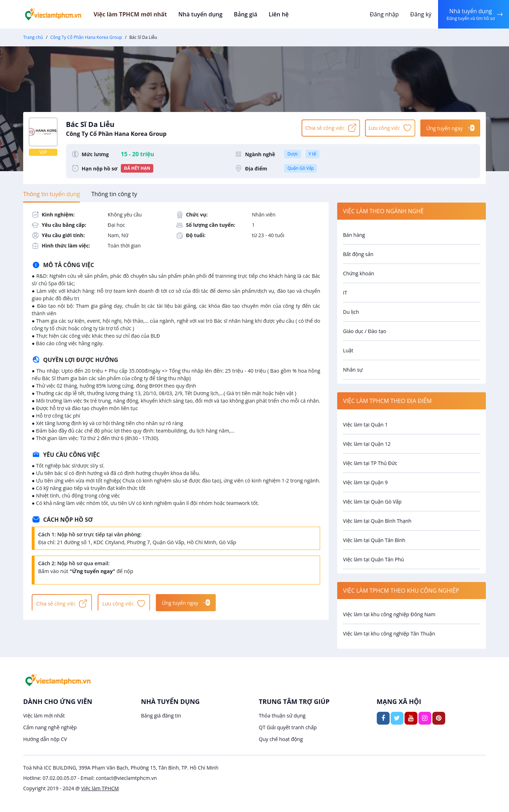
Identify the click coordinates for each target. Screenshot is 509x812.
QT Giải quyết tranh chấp (288, 727)
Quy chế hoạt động (281, 739)
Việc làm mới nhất (44, 716)
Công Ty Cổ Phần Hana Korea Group (86, 37)
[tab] (52, 194)
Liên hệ (287, 14)
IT (345, 293)
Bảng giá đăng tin (161, 716)
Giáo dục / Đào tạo (364, 331)
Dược (293, 154)
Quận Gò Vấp (300, 168)
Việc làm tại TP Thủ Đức (370, 463)
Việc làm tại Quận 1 (365, 425)
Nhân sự (353, 370)
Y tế (312, 154)
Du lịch (351, 312)
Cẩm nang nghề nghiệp (50, 727)
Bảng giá (254, 14)
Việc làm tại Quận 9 (365, 482)
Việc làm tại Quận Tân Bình (374, 540)
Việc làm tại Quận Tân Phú (373, 559)
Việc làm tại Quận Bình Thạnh (377, 521)
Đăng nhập (382, 14)
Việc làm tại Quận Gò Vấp (372, 502)
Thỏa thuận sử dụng (282, 716)
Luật (348, 350)
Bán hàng (354, 235)
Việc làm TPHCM (100, 788)
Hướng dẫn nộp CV (45, 739)
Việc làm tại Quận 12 (367, 444)
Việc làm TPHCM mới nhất (141, 14)
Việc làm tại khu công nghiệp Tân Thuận (389, 634)
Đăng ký (419, 14)
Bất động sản (358, 254)
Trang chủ (33, 37)
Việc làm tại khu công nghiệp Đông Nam (389, 614)
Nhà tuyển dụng (210, 14)
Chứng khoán (358, 273)
